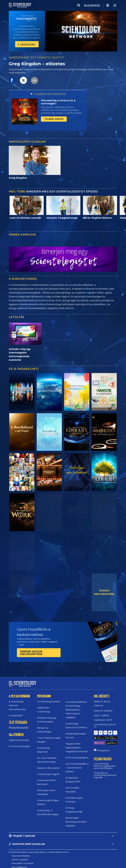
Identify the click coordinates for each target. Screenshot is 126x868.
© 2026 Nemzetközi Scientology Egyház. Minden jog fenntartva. (39, 849)
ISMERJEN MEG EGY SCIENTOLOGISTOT (37, 57)
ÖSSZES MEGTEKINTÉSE (104, 592)
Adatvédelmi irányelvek (22, 860)
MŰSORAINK (44, 693)
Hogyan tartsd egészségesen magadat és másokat (77, 745)
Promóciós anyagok (19, 743)
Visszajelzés (103, 741)
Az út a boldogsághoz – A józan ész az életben (77, 765)
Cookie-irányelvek (20, 856)
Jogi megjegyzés (19, 864)
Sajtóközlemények (19, 737)
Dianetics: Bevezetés (48, 765)
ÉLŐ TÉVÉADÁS (18, 719)
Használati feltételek (21, 853)
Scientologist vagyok (48, 771)
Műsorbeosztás (19, 725)
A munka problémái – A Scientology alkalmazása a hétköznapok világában (77, 707)
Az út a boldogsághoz (77, 755)
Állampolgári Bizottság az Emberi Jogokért (76, 819)
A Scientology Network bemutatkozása (17, 702)
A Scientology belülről (49, 699)
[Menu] (115, 5)
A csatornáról (16, 713)
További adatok (54, 119)
